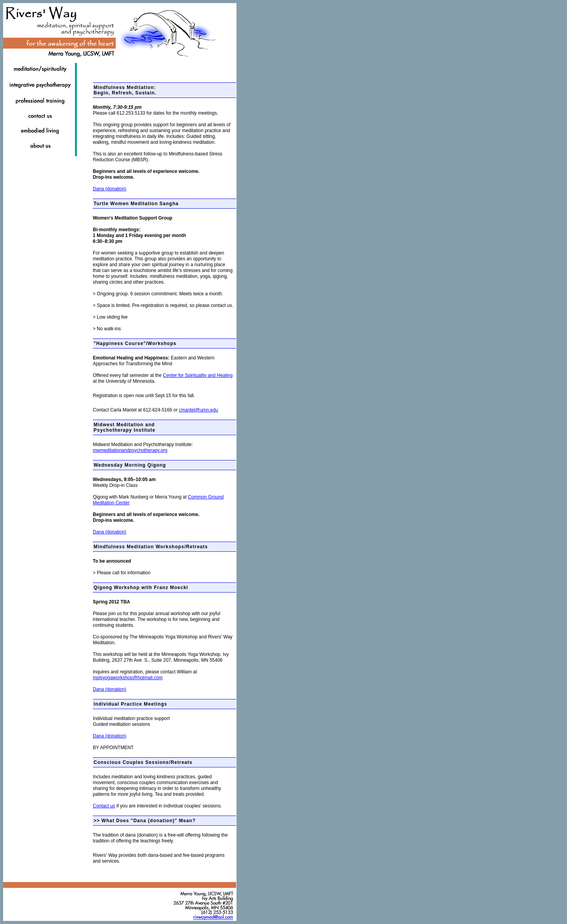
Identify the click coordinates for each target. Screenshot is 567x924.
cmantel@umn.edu (198, 410)
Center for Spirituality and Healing (198, 375)
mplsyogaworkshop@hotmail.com (128, 678)
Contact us (104, 806)
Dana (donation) (110, 189)
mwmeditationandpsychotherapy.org (130, 450)
